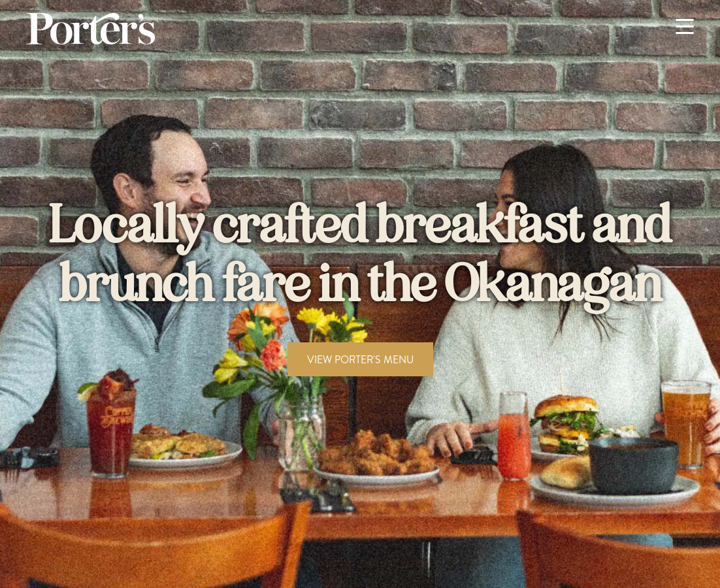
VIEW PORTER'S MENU (360, 359)
